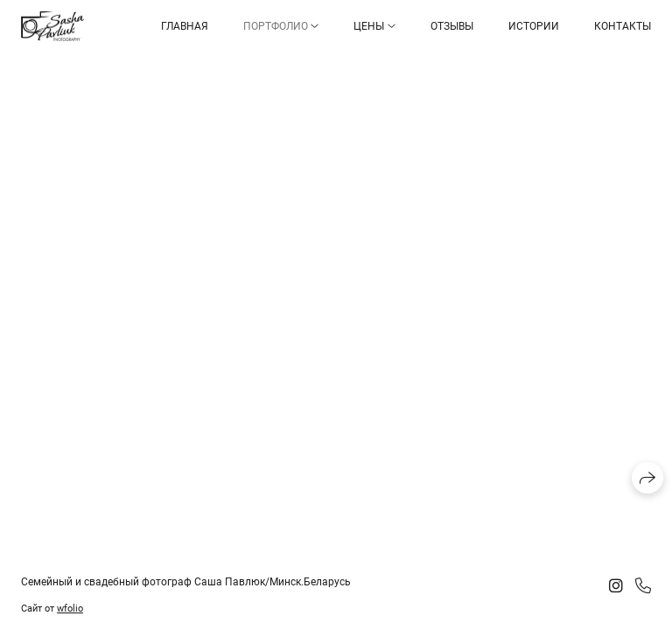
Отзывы (452, 26)
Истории (534, 26)
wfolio (70, 609)
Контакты (623, 26)
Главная (185, 26)
